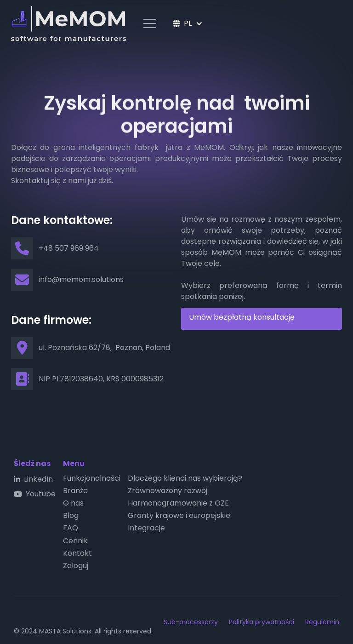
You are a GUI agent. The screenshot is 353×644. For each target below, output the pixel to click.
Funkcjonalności (92, 478)
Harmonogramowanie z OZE (178, 503)
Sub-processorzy (191, 622)
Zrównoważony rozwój (168, 491)
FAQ (71, 528)
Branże (75, 491)
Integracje (146, 528)
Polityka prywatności (262, 622)
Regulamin (322, 622)
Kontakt (77, 553)
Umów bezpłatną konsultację (242, 317)
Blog (71, 515)
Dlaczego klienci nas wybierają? (185, 478)
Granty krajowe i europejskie (179, 515)
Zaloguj (76, 566)
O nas (73, 503)
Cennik (75, 541)
